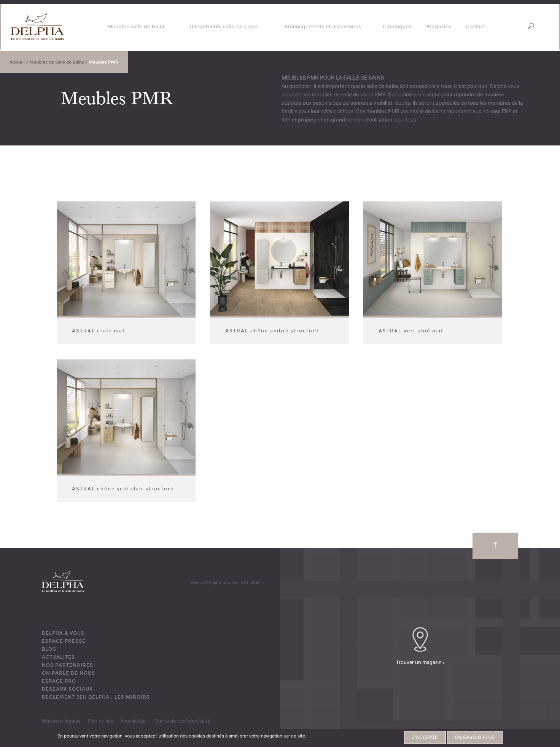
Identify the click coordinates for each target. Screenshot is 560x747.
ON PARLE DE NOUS (68, 673)
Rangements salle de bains (224, 27)
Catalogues (397, 27)
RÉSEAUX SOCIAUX (67, 689)
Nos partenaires (68, 665)
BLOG (49, 649)
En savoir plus (475, 737)
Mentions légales (61, 721)
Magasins (439, 27)
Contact (475, 27)
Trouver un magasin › (420, 662)
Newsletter (134, 721)
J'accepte (425, 737)
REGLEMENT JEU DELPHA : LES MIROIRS (96, 697)
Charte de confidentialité (182, 721)
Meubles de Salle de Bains (57, 62)
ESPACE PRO (59, 681)
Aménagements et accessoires (323, 27)
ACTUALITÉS (58, 657)
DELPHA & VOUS (63, 633)
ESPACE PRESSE (64, 641)
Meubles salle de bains (136, 27)
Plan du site (101, 721)
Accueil (17, 62)
